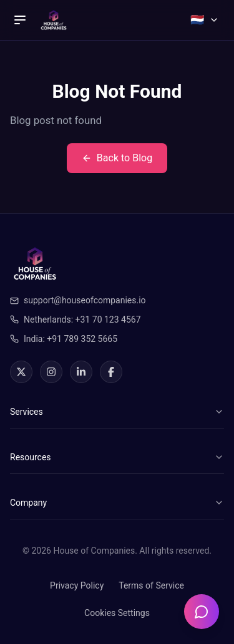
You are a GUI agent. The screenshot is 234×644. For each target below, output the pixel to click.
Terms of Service (151, 585)
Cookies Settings (117, 613)
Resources (117, 457)
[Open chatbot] (202, 612)
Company (117, 503)
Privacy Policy (77, 585)
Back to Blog (117, 158)
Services (117, 412)
